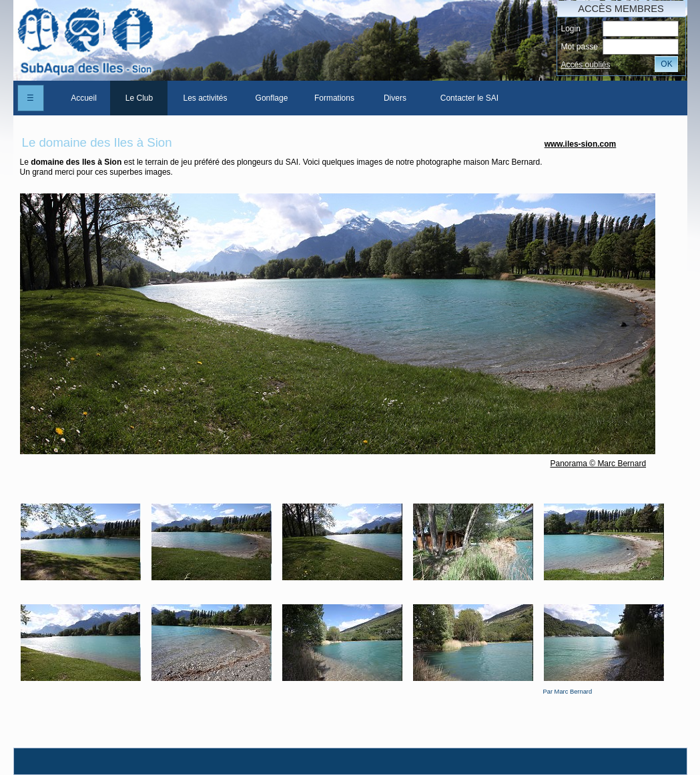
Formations (334, 98)
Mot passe (580, 47)
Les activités (205, 98)
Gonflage (272, 98)
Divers (395, 98)
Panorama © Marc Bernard (599, 464)
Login (571, 29)
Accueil (84, 98)
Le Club (139, 98)
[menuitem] (83, 98)
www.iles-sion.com (581, 144)
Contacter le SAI (469, 98)
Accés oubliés (586, 65)
